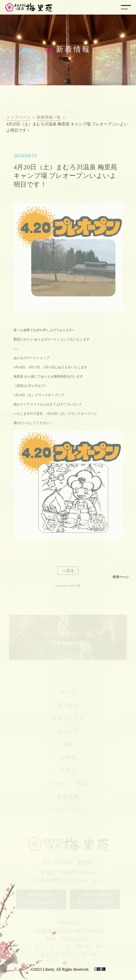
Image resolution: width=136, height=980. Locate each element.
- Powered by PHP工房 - (68, 586)
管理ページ (121, 577)
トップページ (18, 119)
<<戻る (68, 571)
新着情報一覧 (49, 119)
